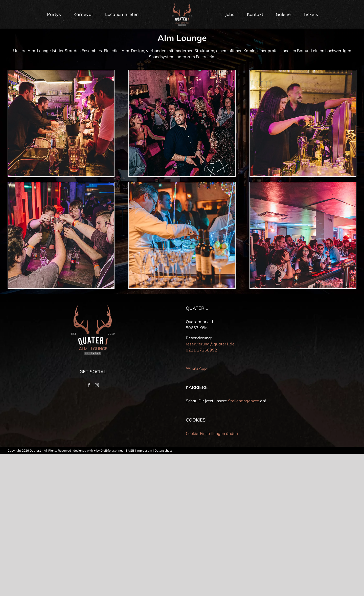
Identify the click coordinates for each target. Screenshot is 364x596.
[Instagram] (97, 385)
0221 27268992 (201, 350)
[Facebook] (89, 385)
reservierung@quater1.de (210, 344)
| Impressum (143, 450)
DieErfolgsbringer (112, 450)
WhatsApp (196, 368)
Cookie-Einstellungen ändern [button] (213, 433)
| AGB (130, 450)
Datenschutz (163, 450)
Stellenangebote (244, 401)
